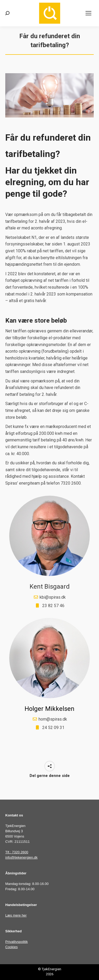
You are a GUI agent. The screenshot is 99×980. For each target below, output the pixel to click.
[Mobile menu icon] (88, 13)
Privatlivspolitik (16, 942)
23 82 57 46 (53, 606)
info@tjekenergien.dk (21, 857)
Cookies (11, 947)
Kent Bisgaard (50, 587)
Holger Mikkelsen (49, 709)
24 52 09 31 (53, 728)
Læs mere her (16, 915)
